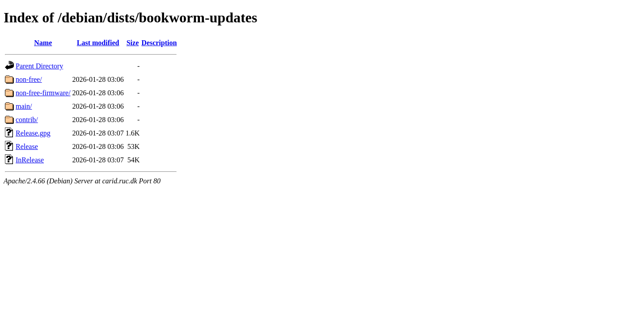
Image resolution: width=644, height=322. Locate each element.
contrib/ (27, 120)
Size (133, 43)
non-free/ (29, 79)
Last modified (98, 43)
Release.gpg (33, 133)
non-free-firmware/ (43, 93)
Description (159, 43)
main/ (24, 106)
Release (27, 146)
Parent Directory (39, 66)
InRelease (30, 160)
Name (43, 43)
